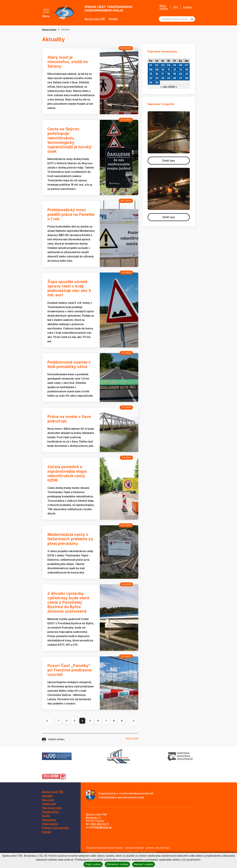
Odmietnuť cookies (117, 864)
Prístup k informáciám (55, 828)
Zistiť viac (169, 161)
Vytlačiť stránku (53, 739)
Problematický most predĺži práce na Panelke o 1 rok (71, 214)
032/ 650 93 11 (100, 824)
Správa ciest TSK (95, 19)
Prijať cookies (93, 864)
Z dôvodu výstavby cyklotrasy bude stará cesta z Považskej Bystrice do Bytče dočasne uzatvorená (68, 602)
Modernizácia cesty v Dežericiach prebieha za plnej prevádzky (70, 539)
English (188, 7)
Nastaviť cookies (144, 864)
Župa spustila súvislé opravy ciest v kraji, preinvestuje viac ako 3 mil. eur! (69, 288)
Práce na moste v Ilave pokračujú (69, 419)
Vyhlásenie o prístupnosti (98, 852)
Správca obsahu (148, 852)
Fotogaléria (49, 820)
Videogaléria (50, 824)
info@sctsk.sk (103, 827)
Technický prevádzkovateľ (125, 852)
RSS (176, 7)
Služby (46, 816)
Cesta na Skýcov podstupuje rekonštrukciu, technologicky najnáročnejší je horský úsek (69, 140)
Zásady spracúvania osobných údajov (104, 848)
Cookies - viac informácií (158, 848)
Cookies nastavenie (134, 848)
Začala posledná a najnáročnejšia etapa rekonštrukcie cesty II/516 (67, 473)
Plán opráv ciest (52, 808)
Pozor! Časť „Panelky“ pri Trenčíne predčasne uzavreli (69, 670)
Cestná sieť (49, 804)
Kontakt (113, 19)
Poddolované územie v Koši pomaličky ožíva (69, 364)
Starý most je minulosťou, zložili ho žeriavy (68, 62)
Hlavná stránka (49, 30)
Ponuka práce (51, 812)
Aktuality (47, 796)
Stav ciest (48, 800)
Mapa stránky (164, 7)
